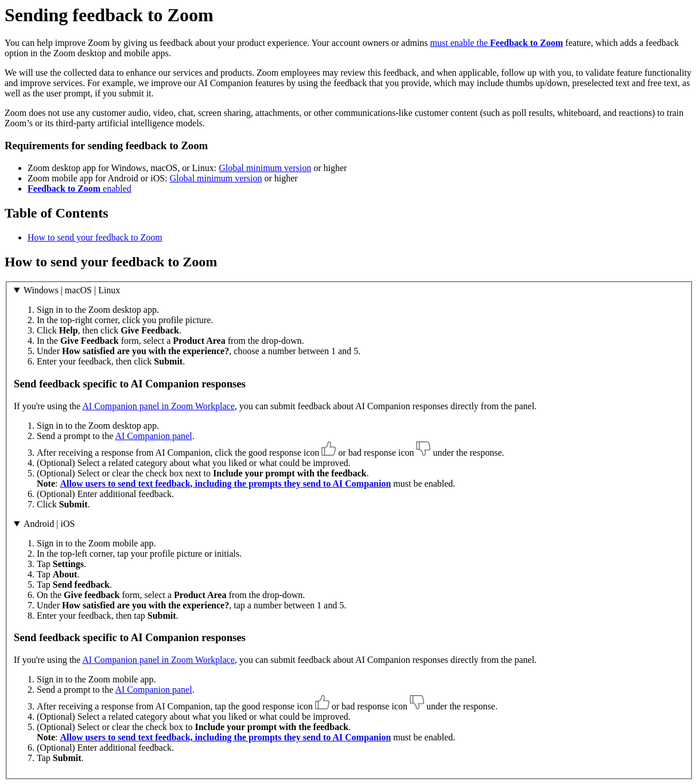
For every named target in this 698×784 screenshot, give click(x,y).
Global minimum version (265, 168)
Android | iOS (49, 524)
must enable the (497, 43)
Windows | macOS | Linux (72, 290)
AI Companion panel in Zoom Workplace (158, 406)
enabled (80, 189)
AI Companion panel (153, 436)
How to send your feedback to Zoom (95, 237)
